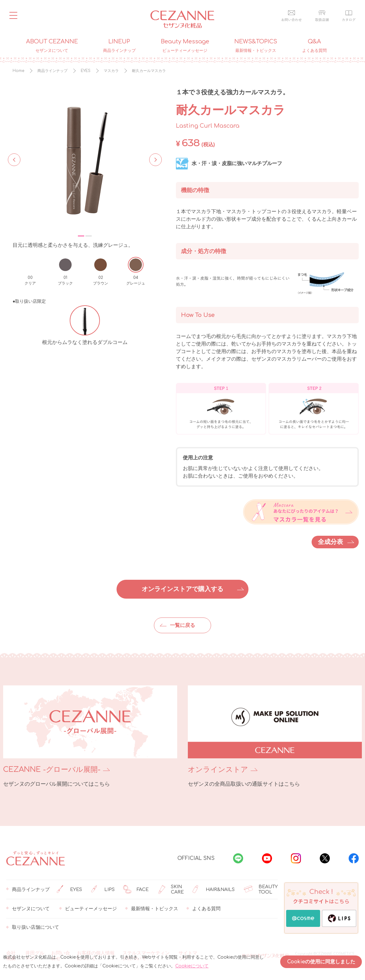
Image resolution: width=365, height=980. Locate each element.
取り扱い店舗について (33, 927)
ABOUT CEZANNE (52, 46)
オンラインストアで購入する (182, 589)
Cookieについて (192, 966)
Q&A (314, 46)
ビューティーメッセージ (88, 908)
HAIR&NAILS (213, 889)
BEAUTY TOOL (261, 889)
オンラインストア (218, 770)
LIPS (103, 889)
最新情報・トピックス (152, 908)
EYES (69, 889)
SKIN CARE (171, 889)
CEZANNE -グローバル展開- (52, 770)
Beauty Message (185, 46)
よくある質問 (204, 908)
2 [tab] (89, 236)
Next (154, 159)
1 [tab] (81, 236)
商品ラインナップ (28, 889)
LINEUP (119, 46)
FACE (136, 889)
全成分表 (330, 542)
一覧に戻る (182, 625)
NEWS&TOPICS (256, 46)
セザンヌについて (28, 909)
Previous (14, 159)
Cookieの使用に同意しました (321, 962)
